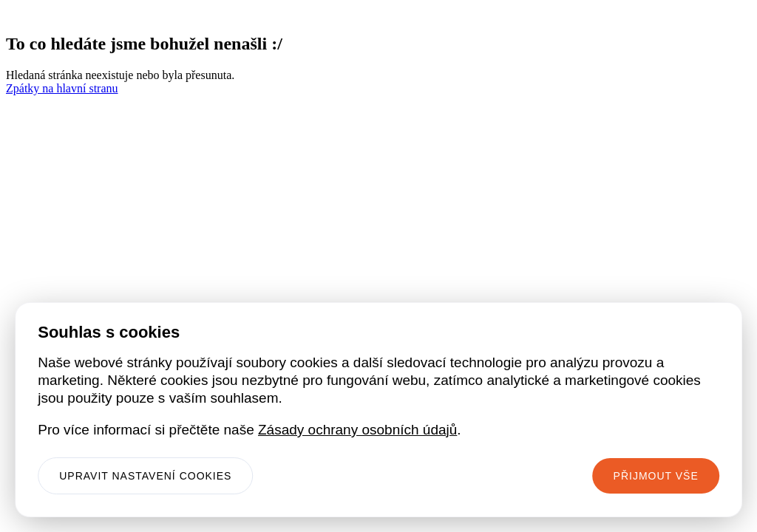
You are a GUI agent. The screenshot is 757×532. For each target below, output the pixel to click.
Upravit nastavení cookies (145, 476)
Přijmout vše (656, 476)
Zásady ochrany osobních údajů (357, 430)
